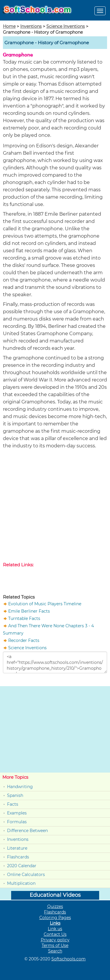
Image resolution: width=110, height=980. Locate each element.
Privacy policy (55, 940)
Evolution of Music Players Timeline (45, 604)
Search (55, 951)
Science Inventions (66, 26)
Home (9, 26)
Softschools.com (68, 959)
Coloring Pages (55, 918)
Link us (55, 929)
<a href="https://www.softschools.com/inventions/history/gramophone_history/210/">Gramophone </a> (55, 662)
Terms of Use (55, 945)
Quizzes (55, 906)
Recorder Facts (24, 640)
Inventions (31, 26)
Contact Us (55, 934)
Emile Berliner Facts (29, 611)
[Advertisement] (55, 507)
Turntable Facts (24, 618)
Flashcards (18, 857)
